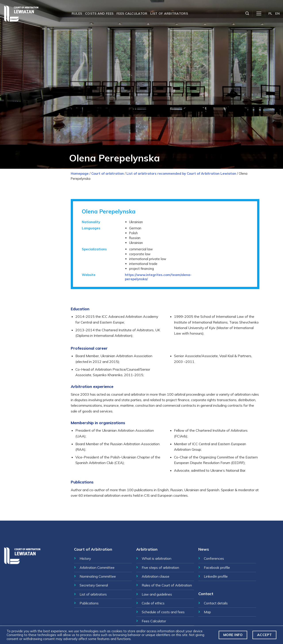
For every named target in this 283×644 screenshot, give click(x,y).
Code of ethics (153, 603)
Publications (89, 603)
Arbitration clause (156, 576)
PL (270, 13)
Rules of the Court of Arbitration (167, 585)
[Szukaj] (247, 13)
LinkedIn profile (216, 576)
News (204, 549)
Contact (206, 594)
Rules (77, 13)
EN (277, 13)
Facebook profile (217, 567)
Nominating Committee (98, 576)
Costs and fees (99, 13)
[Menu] (259, 14)
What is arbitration (157, 558)
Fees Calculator (154, 621)
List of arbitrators (169, 13)
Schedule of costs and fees (163, 612)
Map (207, 612)
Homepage (80, 173)
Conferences (214, 558)
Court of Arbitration (93, 549)
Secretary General (94, 585)
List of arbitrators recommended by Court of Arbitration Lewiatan (181, 173)
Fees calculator (132, 13)
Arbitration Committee (97, 567)
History (85, 558)
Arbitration (147, 549)
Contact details (216, 603)
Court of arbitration (108, 173)
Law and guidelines (157, 594)
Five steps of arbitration (160, 567)
